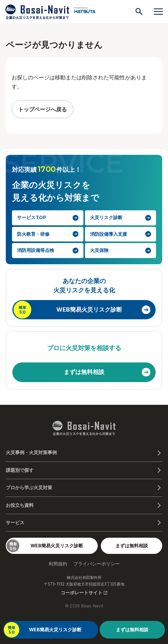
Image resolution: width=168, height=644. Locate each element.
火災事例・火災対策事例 (31, 452)
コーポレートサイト (84, 593)
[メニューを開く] (158, 12)
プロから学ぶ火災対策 (29, 487)
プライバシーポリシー (97, 564)
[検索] (139, 12)
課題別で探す (20, 470)
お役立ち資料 (20, 505)
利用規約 (58, 564)
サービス (15, 522)
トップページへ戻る (42, 109)
